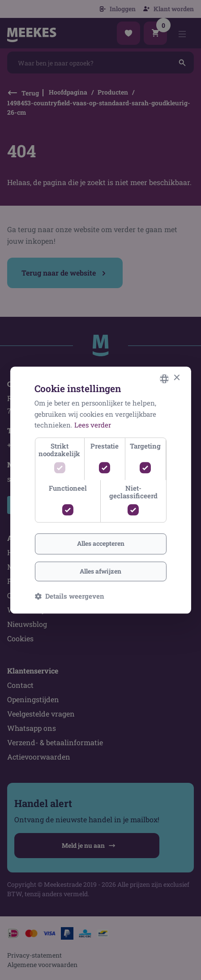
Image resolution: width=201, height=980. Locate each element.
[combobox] (164, 379)
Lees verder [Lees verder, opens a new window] (93, 425)
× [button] (177, 378)
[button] (69, 596)
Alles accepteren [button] (101, 543)
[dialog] (100, 490)
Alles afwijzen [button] (100, 571)
